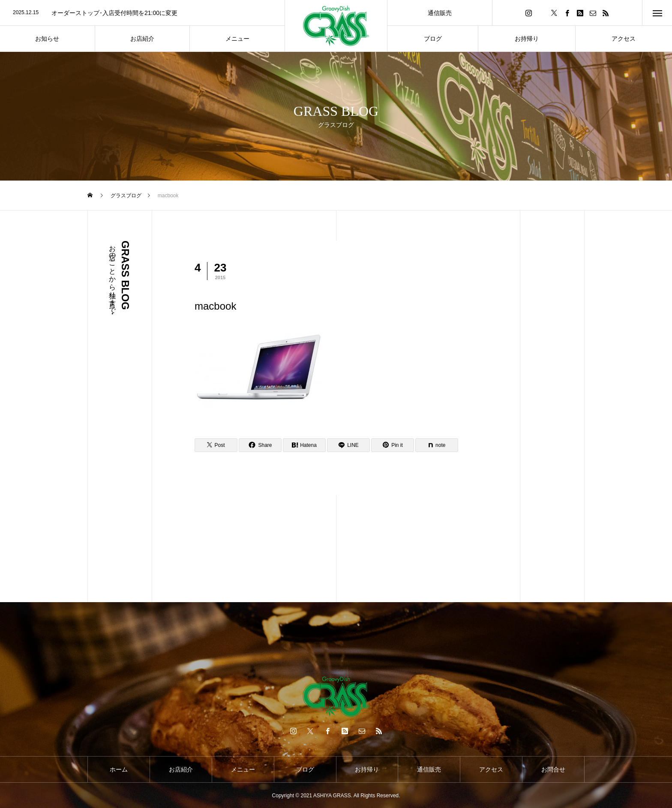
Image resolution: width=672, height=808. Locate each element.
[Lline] (348, 445)
